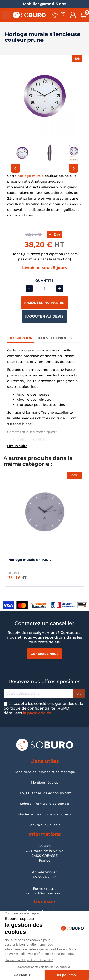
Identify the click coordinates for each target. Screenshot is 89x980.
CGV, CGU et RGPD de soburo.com (45, 793)
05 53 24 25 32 (44, 877)
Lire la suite (17, 446)
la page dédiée (37, 713)
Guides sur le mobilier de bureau (45, 814)
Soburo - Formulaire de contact (45, 804)
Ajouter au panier (44, 303)
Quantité (44, 281)
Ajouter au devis (44, 316)
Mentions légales (44, 782)
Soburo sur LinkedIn (45, 825)
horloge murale (31, 176)
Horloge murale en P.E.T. (30, 560)
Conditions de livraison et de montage (45, 772)
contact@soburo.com (44, 893)
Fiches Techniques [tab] (54, 338)
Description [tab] (20, 338)
